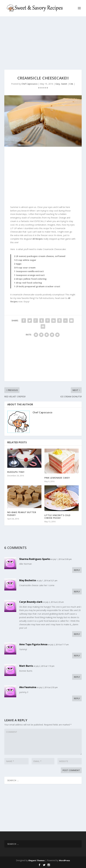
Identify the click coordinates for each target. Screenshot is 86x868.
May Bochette (28, 580)
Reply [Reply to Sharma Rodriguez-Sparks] (77, 570)
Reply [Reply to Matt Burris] (77, 677)
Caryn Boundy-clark (31, 602)
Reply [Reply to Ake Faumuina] (77, 698)
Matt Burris (26, 666)
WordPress (64, 860)
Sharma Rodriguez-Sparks (35, 559)
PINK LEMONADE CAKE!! (57, 478)
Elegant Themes (37, 860)
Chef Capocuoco (30, 84)
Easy (58, 84)
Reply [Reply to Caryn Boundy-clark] (77, 634)
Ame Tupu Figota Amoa (33, 644)
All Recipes (38, 239)
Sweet (64, 84)
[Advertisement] (43, 43)
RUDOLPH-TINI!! (16, 472)
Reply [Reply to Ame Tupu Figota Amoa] (77, 656)
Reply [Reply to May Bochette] (77, 592)
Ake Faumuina (28, 687)
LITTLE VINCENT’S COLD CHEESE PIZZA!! (57, 517)
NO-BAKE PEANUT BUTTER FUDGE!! (22, 514)
